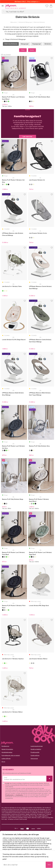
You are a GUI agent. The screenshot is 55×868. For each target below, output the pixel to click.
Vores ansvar (34, 758)
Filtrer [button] (23, 50)
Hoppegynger (37, 44)
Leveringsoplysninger (37, 746)
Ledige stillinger (6, 758)
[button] (3, 6)
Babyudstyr (14, 22)
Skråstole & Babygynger (25, 22)
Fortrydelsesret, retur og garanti (11, 755)
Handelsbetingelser (7, 752)
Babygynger (25, 44)
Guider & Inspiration (7, 749)
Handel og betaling (36, 749)
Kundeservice (5, 746)
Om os (3, 762)
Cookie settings (35, 755)
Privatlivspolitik (35, 752)
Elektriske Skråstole (11, 44)
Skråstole (48, 44)
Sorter (32, 50)
